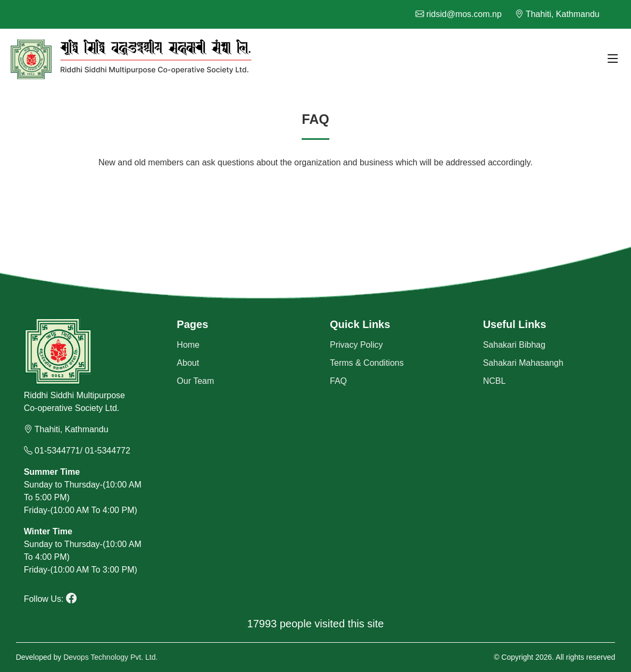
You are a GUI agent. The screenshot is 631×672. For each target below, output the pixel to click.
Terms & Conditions (367, 363)
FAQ (338, 381)
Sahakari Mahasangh (523, 363)
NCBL (495, 381)
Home (188, 345)
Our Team (195, 381)
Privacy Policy (356, 345)
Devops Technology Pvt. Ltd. (110, 657)
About (188, 363)
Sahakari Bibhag (514, 345)
